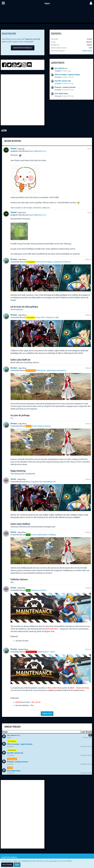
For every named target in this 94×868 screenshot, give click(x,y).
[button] (3, 3)
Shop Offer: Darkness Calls (63, 81)
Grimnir (13, 479)
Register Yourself (23, 48)
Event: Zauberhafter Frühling (43, 535)
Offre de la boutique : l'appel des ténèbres (67, 75)
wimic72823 (87, 51)
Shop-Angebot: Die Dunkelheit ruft (41, 482)
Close (17, 865)
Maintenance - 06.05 (46, 652)
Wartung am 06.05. (39, 590)
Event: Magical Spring (61, 93)
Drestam (58, 77)
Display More (47, 714)
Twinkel (58, 71)
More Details (7, 865)
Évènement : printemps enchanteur (65, 87)
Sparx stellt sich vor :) (61, 68)
